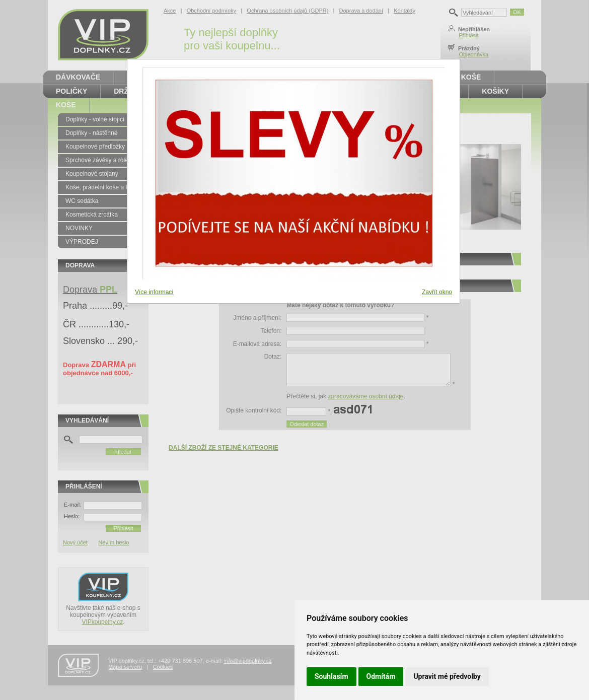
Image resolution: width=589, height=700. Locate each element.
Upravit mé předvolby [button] (447, 676)
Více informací (154, 292)
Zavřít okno (437, 292)
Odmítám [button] (381, 676)
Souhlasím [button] (332, 676)
